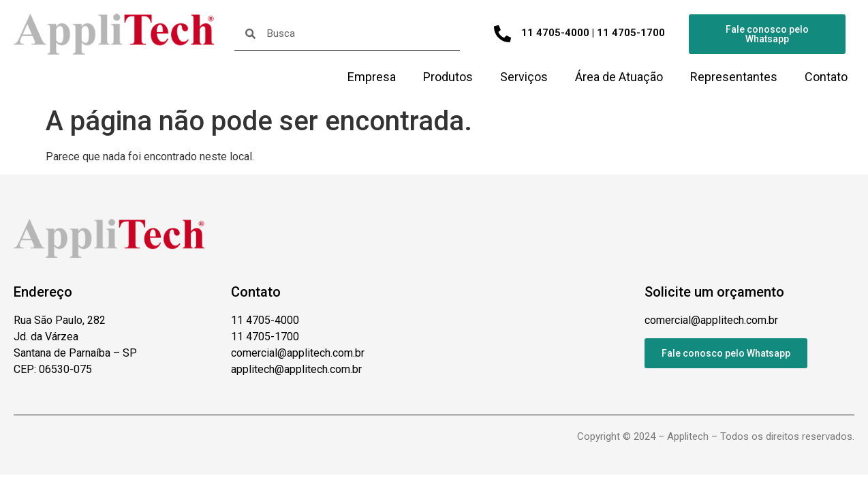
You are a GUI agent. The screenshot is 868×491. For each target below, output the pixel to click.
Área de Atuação (619, 77)
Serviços (524, 77)
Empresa (372, 77)
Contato (826, 77)
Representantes (734, 77)
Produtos (448, 77)
